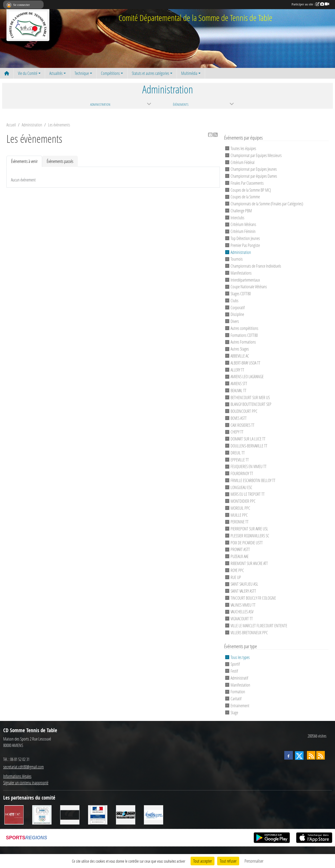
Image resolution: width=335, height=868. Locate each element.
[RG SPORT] (126, 814)
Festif (234, 671)
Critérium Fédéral (243, 162)
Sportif (235, 664)
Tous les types (240, 657)
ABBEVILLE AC (240, 356)
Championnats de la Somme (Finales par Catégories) (267, 204)
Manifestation (240, 685)
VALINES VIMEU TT (243, 605)
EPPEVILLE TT (240, 459)
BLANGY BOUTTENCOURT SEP (251, 404)
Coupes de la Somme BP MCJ (251, 190)
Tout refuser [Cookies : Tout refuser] (228, 861)
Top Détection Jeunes (245, 238)
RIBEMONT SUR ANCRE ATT (249, 563)
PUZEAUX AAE (240, 556)
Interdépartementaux (245, 280)
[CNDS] (154, 814)
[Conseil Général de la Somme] (14, 814)
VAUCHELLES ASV (242, 612)
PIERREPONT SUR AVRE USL (249, 529)
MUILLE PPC (239, 515)
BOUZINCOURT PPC (244, 411)
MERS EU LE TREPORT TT (248, 494)
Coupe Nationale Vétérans (249, 287)
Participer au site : (310, 4)
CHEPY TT (237, 432)
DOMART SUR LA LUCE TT (248, 439)
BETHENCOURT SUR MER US (250, 397)
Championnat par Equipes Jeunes (254, 169)
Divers (235, 321)
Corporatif (238, 307)
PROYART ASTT (240, 549)
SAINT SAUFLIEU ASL (244, 584)
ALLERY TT (237, 369)
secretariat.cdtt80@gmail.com (23, 767)
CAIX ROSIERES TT (243, 425)
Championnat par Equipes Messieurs (256, 155)
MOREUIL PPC (240, 508)
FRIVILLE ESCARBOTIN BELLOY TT (253, 480)
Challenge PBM (241, 211)
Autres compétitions (244, 328)
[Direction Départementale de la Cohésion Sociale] (98, 814)
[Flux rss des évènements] (321, 755)
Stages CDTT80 (241, 293)
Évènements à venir (24, 161)
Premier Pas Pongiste (245, 245)
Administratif (239, 678)
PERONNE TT (240, 522)
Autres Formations (243, 342)
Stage (234, 712)
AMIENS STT (239, 383)
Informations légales (17, 776)
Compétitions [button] (110, 73)
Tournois (237, 259)
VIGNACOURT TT (242, 619)
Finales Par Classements (247, 183)
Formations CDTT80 (244, 335)
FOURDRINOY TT (242, 473)
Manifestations (241, 273)
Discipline (237, 314)
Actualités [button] (56, 73)
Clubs (234, 300)
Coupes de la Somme (245, 197)
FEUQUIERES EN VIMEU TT (249, 466)
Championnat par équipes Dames (254, 176)
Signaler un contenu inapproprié (26, 783)
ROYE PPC (237, 570)
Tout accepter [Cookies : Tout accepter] (203, 861)
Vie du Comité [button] (28, 73)
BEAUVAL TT (238, 390)
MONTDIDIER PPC (243, 501)
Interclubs (237, 217)
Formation (238, 692)
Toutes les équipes (243, 148)
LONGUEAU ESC (241, 487)
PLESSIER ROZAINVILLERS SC (250, 536)
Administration (241, 252)
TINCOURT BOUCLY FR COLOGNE (253, 598)
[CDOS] (42, 814)
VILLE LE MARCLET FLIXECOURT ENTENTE (259, 626)
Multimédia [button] (189, 73)
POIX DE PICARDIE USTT (247, 542)
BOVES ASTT (239, 418)
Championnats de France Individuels (256, 266)
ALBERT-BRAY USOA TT (245, 363)
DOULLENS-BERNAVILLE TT (249, 446)
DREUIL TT (238, 453)
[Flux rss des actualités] (311, 755)
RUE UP (236, 577)
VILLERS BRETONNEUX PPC (249, 632)
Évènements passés (60, 161)
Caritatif (236, 699)
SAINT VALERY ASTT (243, 591)
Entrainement (240, 705)
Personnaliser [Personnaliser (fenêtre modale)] (254, 861)
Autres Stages (240, 349)
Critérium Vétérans (243, 224)
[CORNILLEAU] (70, 814)
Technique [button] (82, 73)
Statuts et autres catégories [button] (150, 73)
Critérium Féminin (243, 231)
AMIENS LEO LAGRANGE (247, 376)
